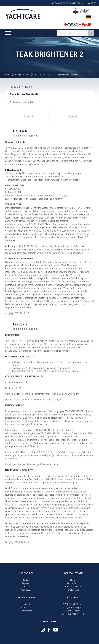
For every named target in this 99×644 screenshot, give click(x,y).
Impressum (26, 607)
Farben (26, 580)
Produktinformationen (22, 87)
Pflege (18, 75)
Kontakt (26, 604)
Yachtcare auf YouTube (55, 630)
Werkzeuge (26, 590)
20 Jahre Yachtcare (73, 586)
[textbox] (75, 33)
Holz (28, 75)
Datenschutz (26, 611)
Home (8, 75)
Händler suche (84, 11)
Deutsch (29, 116)
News (73, 580)
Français (73, 116)
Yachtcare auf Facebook (49, 630)
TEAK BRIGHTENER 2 (44, 75)
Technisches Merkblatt (68, 75)
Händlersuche (73, 590)
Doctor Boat (73, 583)
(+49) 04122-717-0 (75, 614)
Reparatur (26, 583)
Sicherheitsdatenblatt (22, 102)
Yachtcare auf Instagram (43, 630)
